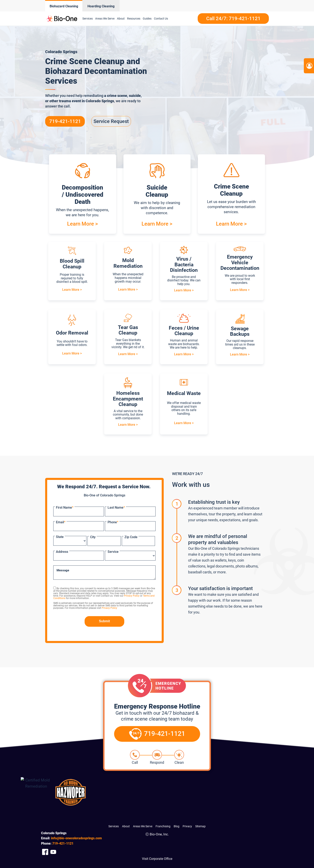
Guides (147, 19)
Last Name (116, 508)
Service (113, 552)
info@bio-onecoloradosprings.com (76, 838)
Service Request (111, 121)
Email (61, 522)
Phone (113, 522)
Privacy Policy (132, 596)
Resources (134, 19)
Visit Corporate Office (157, 859)
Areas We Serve (105, 19)
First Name (65, 508)
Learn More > (83, 224)
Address (62, 552)
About (121, 19)
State (60, 537)
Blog (177, 826)
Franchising (163, 826)
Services (88, 19)
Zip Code (131, 537)
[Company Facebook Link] (45, 852)
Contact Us (161, 19)
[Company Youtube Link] (53, 852)
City (93, 537)
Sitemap (200, 826)
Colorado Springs (100, 101)
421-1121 (63, 843)
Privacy (187, 826)
